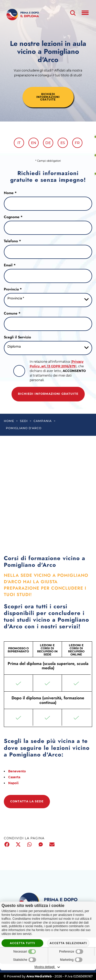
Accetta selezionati (68, 943)
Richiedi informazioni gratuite (48, 394)
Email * (10, 265)
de (48, 143)
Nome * (10, 193)
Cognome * (13, 217)
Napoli (13, 783)
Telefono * (12, 241)
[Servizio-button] (48, 348)
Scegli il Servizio (17, 337)
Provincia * (13, 289)
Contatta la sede (27, 801)
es (63, 143)
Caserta (14, 777)
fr (77, 143)
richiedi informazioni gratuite (48, 97)
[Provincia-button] (48, 300)
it (19, 143)
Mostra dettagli (48, 967)
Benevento (17, 771)
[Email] (48, 276)
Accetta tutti (22, 943)
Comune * (12, 314)
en (34, 143)
